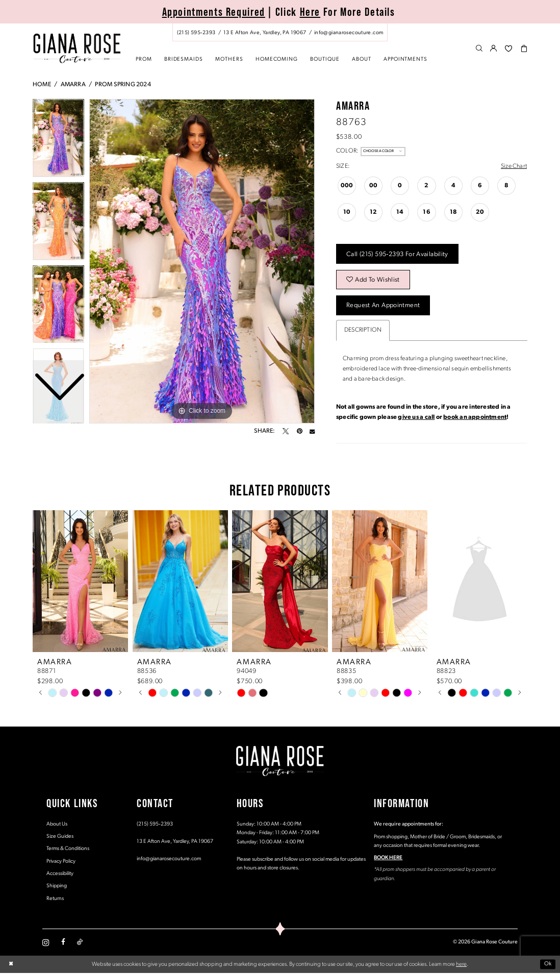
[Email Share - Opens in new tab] (312, 431)
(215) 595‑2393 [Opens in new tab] (155, 825)
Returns (55, 900)
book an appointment (475, 418)
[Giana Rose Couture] (77, 48)
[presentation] (80, 582)
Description (363, 331)
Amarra (73, 85)
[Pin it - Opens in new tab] (299, 431)
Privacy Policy (61, 863)
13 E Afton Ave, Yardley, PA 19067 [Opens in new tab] (175, 843)
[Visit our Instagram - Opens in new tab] (46, 943)
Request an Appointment (384, 306)
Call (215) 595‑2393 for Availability (398, 254)
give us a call (416, 418)
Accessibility (60, 875)
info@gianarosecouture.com (169, 860)
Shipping (57, 887)
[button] (494, 49)
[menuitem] (280, 32)
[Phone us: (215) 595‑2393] (196, 33)
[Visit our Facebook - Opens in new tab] (63, 943)
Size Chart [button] (514, 166)
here (461, 965)
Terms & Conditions (68, 850)
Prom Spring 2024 (123, 85)
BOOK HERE (388, 859)
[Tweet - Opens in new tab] (286, 431)
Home (42, 85)
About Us (57, 825)
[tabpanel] (202, 261)
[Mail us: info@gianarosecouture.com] (349, 33)
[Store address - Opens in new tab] (265, 33)
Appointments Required (214, 12)
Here (310, 12)
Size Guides (60, 838)
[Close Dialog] (11, 966)
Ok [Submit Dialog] (548, 965)
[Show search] (479, 49)
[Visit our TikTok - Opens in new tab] (80, 943)
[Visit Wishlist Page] (508, 49)
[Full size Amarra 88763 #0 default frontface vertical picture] (202, 261)
